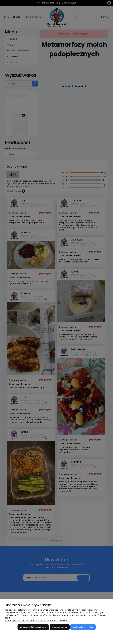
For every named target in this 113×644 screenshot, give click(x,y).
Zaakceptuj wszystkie (83, 627)
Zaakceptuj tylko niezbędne (33, 627)
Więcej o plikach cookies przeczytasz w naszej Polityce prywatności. (37, 620)
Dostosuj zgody (60, 627)
